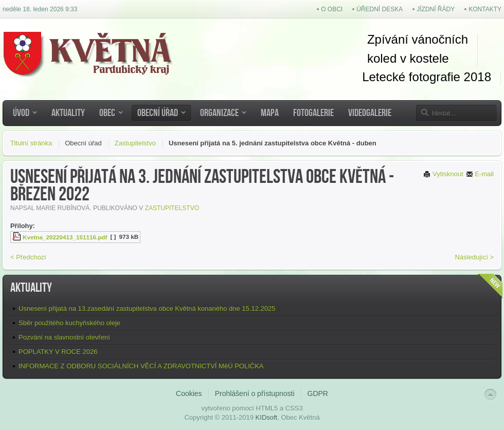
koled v (387, 58)
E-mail (480, 174)
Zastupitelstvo (135, 143)
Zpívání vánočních (418, 39)
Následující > (474, 257)
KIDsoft (267, 417)
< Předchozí (28, 257)
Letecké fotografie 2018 (427, 77)
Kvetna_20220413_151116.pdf (65, 237)
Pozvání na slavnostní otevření (64, 337)
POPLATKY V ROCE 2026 (58, 352)
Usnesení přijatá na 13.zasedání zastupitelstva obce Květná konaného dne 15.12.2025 (147, 309)
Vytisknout (443, 174)
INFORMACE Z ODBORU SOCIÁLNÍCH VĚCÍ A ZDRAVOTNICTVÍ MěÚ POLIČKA (141, 366)
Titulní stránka (31, 143)
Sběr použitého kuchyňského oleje (69, 323)
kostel (424, 58)
